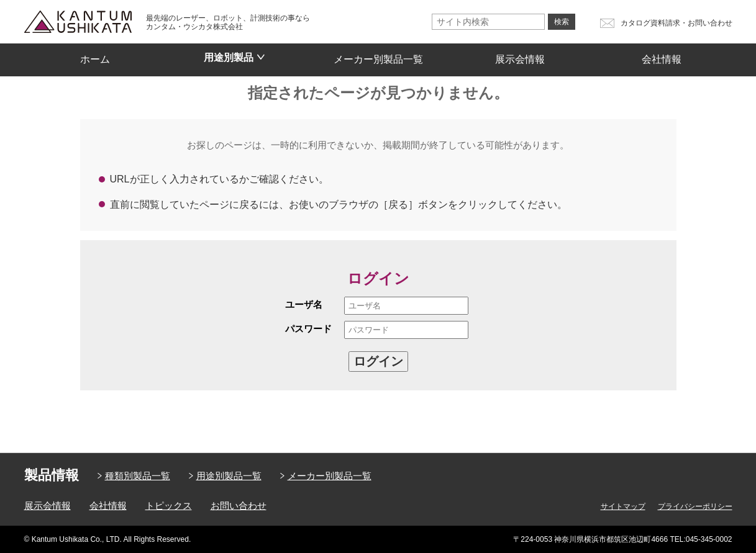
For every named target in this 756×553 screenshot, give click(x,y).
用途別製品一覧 (229, 476)
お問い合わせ (239, 506)
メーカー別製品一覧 (378, 55)
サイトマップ (623, 506)
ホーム (95, 55)
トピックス (169, 506)
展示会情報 (520, 55)
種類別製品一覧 (138, 476)
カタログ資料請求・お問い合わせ (676, 23)
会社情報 (662, 55)
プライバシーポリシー (695, 506)
